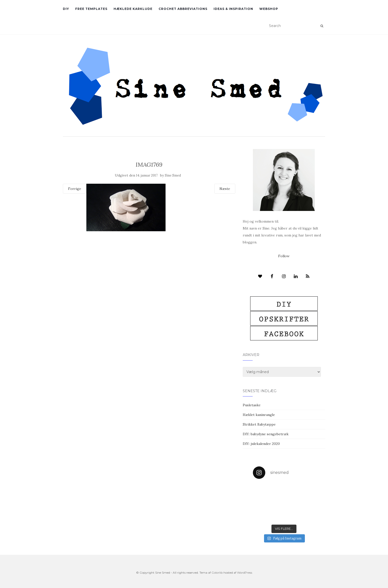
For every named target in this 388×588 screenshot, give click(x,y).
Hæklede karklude (133, 9)
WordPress (245, 573)
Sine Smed (173, 175)
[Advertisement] (149, 267)
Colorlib (217, 573)
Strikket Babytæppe (259, 424)
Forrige (75, 189)
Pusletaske (252, 405)
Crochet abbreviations (183, 9)
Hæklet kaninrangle (259, 415)
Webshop (269, 9)
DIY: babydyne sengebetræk (266, 434)
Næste (225, 189)
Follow (284, 256)
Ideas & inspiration (233, 9)
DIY (66, 9)
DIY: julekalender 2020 (261, 444)
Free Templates (91, 9)
